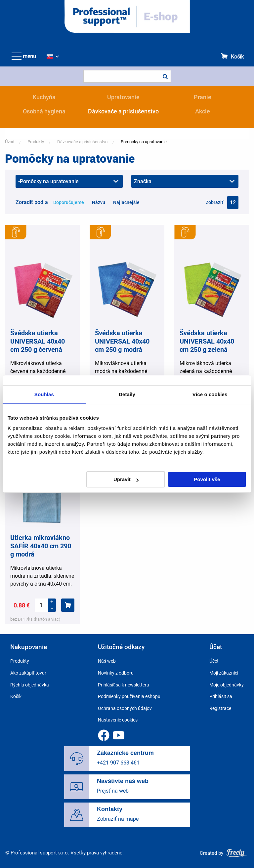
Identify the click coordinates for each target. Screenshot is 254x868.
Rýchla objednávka (30, 685)
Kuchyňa (44, 97)
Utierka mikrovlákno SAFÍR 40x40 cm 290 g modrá (41, 546)
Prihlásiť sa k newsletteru (124, 685)
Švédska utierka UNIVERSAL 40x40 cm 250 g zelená (207, 341)
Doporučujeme (69, 202)
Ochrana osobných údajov (125, 708)
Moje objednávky (227, 685)
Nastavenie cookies (118, 720)
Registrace (220, 708)
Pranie (203, 97)
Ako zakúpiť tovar (28, 673)
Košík (237, 57)
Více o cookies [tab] (210, 394)
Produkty (36, 142)
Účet (214, 661)
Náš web (107, 661)
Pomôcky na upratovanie (144, 142)
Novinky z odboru (116, 673)
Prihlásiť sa (221, 696)
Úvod (10, 142)
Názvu (99, 202)
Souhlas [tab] (44, 394)
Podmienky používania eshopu (129, 696)
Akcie (203, 111)
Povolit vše (207, 479)
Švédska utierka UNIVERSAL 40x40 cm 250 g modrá (122, 341)
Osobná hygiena (44, 111)
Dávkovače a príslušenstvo (123, 111)
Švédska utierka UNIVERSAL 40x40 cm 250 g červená (38, 341)
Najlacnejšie (126, 202)
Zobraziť (214, 202)
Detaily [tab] (127, 394)
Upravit (126, 479)
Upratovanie (123, 97)
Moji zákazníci (224, 673)
